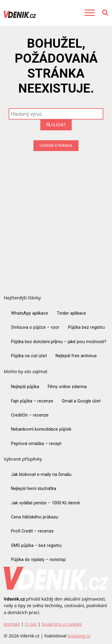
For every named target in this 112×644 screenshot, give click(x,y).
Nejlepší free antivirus (76, 356)
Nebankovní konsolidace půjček (41, 429)
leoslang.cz (79, 636)
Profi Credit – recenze (32, 531)
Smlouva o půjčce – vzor (35, 327)
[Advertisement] (56, 210)
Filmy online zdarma (67, 387)
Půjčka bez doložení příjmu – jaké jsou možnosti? (59, 342)
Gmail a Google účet (81, 401)
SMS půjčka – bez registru (36, 545)
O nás (31, 624)
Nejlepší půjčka (25, 387)
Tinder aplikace (71, 313)
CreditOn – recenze (30, 415)
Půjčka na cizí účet (29, 356)
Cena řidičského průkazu (35, 517)
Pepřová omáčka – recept (36, 444)
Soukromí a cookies (62, 624)
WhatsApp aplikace (30, 313)
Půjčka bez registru (86, 327)
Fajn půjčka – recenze (32, 401)
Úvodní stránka (56, 145)
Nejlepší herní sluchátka (34, 488)
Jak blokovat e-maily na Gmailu (41, 474)
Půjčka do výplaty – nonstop (38, 559)
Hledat (56, 125)
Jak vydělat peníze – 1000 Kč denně (45, 503)
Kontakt (12, 624)
